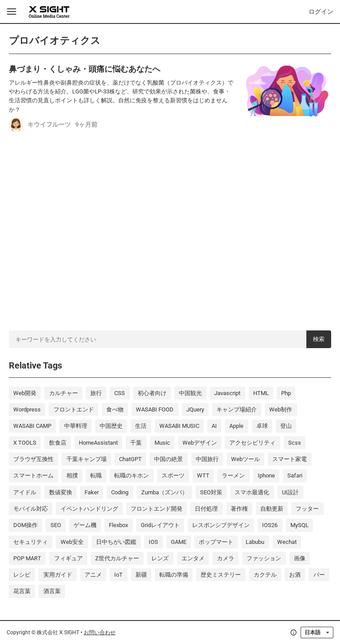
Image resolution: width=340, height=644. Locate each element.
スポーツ (173, 475)
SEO (56, 525)
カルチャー (64, 393)
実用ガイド (58, 575)
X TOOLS (25, 443)
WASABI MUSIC (179, 426)
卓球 (262, 426)
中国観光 (190, 393)
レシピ (22, 575)
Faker (92, 492)
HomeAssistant (98, 443)
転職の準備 (174, 575)
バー (319, 575)
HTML (261, 393)
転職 (96, 475)
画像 (300, 558)
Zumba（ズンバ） (164, 492)
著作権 (239, 509)
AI (214, 426)
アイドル (25, 492)
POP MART (27, 558)
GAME (179, 542)
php (286, 393)
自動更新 (272, 509)
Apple (236, 426)
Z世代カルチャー (117, 558)
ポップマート (216, 542)
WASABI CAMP (32, 426)
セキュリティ (31, 542)
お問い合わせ (100, 632)
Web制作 (281, 409)
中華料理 (76, 426)
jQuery (195, 409)
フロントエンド (74, 409)
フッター (307, 509)
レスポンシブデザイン (221, 525)
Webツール (245, 459)
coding (120, 492)
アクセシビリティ (252, 443)
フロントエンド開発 (156, 509)
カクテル (265, 575)
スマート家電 (290, 459)
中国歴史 (111, 426)
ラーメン (233, 475)
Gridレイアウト (160, 525)
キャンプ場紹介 (237, 409)
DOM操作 (25, 525)
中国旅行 (207, 459)
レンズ (160, 558)
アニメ (93, 575)
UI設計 (290, 492)
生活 (141, 426)
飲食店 (58, 443)
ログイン (321, 12)
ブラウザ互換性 (33, 459)
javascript (227, 393)
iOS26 (270, 525)
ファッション (264, 558)
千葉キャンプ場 (87, 459)
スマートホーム (33, 475)
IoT (118, 575)
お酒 (295, 575)
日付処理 (206, 509)
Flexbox (118, 525)
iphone (266, 475)
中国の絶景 (168, 459)
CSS (120, 393)
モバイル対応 (31, 509)
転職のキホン (131, 475)
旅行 (96, 393)
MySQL (299, 525)
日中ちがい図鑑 (116, 542)
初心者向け (152, 393)
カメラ (226, 558)
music (162, 443)
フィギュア (68, 558)
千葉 (136, 443)
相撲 (72, 475)
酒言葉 (52, 591)
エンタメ (193, 558)
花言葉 (22, 591)
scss (295, 443)
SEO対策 (211, 492)
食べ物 (115, 409)
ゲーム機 (85, 525)
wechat (287, 542)
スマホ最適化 (252, 492)
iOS (153, 542)
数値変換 (61, 492)
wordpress (27, 409)
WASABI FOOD (155, 409)
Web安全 (72, 542)
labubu (255, 542)
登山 (286, 426)
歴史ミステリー (221, 575)
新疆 (141, 575)
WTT (203, 475)
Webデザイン (200, 443)
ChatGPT (130, 459)
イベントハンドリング (89, 509)
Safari (295, 475)
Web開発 (25, 393)
